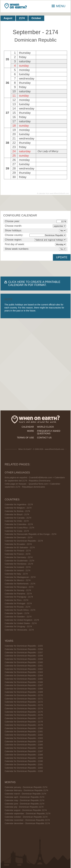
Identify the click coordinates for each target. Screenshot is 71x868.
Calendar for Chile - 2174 (17, 521)
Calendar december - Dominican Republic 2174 (27, 823)
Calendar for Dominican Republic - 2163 (24, 672)
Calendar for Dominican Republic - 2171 (24, 699)
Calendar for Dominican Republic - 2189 (24, 758)
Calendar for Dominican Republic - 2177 (24, 718)
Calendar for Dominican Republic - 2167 (24, 685)
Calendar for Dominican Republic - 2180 (24, 728)
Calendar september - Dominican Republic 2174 (28, 814)
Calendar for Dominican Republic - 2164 (24, 675)
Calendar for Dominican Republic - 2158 (24, 656)
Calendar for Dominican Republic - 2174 (24, 541)
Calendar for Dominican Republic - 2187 (24, 751)
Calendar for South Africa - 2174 (20, 610)
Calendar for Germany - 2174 (19, 557)
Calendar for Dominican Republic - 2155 (24, 646)
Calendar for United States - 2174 (21, 623)
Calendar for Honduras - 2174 (19, 564)
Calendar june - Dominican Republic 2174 (25, 804)
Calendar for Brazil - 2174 (17, 514)
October (36, 18)
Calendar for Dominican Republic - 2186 (24, 748)
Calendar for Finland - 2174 (18, 551)
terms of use (26, 438)
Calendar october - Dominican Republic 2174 (26, 817)
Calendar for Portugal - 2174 (18, 603)
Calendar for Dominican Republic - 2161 (24, 666)
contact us (44, 438)
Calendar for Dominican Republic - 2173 (24, 705)
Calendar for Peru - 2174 (17, 600)
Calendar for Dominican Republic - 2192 (24, 768)
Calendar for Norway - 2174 (18, 590)
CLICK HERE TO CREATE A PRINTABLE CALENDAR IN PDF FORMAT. (34, 283)
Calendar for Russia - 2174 (17, 607)
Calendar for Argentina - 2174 (19, 504)
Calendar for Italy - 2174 (16, 574)
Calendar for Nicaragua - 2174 (19, 587)
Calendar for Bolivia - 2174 (17, 511)
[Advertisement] (36, 203)
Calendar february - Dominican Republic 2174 (26, 790)
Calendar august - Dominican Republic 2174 (26, 810)
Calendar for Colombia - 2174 (19, 524)
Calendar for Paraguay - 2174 (19, 597)
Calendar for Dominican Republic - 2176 (24, 715)
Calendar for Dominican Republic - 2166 (24, 682)
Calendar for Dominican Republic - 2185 (24, 745)
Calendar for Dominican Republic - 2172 (24, 702)
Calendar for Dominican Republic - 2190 (24, 761)
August (8, 18)
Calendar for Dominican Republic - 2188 (24, 755)
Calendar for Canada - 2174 (18, 518)
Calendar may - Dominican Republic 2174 (25, 800)
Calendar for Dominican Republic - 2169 (24, 692)
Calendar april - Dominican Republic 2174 (25, 797)
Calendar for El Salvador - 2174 (20, 547)
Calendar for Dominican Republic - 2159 (24, 659)
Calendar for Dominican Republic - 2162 (24, 669)
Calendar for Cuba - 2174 (17, 531)
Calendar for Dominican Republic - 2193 (24, 771)
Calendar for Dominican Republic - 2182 (24, 735)
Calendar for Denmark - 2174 (19, 537)
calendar (28, 427)
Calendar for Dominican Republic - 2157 (24, 652)
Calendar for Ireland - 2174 (17, 570)
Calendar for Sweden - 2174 (18, 617)
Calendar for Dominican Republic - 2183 (24, 738)
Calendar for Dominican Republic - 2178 (24, 722)
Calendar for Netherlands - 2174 (20, 584)
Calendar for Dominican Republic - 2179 (24, 725)
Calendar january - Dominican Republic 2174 (26, 787)
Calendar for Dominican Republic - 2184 (24, 741)
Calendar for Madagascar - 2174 (20, 577)
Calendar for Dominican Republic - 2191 (24, 764)
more (30, 431)
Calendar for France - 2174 (18, 554)
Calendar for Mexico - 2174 (18, 580)
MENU (58, 6)
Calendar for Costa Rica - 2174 (19, 528)
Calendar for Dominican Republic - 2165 (24, 679)
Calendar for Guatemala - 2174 (19, 561)
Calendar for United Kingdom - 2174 (22, 620)
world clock (46, 427)
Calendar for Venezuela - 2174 (19, 630)
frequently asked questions (49, 432)
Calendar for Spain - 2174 (17, 613)
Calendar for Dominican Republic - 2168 (24, 689)
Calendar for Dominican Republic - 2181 (24, 731)
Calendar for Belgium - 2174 (18, 508)
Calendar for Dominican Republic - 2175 (24, 712)
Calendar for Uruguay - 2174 (18, 626)
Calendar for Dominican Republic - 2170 (24, 695)
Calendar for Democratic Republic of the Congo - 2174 (31, 534)
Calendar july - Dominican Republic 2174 (24, 807)
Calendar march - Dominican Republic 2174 (26, 794)
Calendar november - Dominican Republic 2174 (27, 820)
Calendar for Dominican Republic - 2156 (24, 649)
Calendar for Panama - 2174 (18, 594)
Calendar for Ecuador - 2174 (18, 544)
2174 (22, 18)
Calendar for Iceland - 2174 (18, 567)
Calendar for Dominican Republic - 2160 (24, 662)
